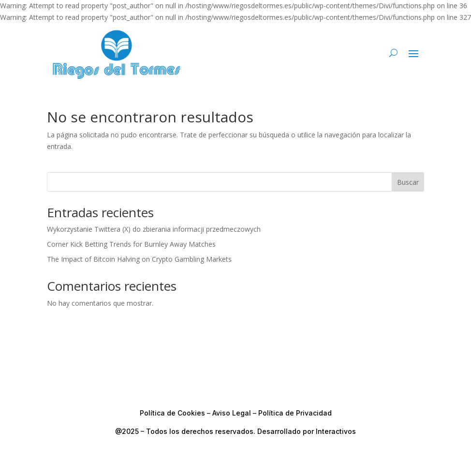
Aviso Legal (232, 413)
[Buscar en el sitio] (393, 53)
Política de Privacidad (295, 413)
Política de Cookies (172, 413)
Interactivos (336, 431)
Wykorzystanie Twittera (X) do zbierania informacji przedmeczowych (154, 229)
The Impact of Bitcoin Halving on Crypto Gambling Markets (139, 259)
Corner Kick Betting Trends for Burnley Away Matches (131, 244)
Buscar (408, 182)
